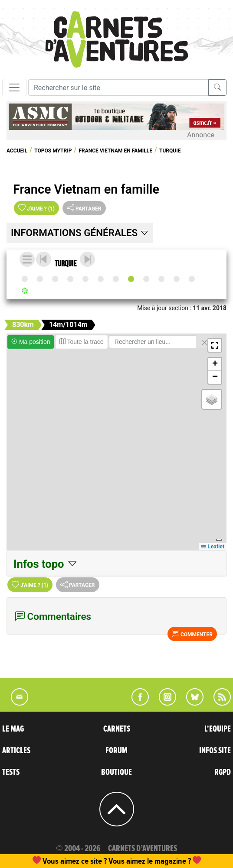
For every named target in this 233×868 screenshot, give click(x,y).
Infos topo (46, 564)
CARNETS (117, 729)
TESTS (11, 772)
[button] (215, 345)
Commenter (192, 634)
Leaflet (213, 547)
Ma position (31, 342)
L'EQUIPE (218, 729)
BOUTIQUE (116, 772)
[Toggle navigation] (14, 87)
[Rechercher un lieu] (153, 342)
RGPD (223, 772)
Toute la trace (82, 342)
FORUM (116, 751)
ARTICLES (16, 751)
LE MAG (13, 729)
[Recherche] (118, 87)
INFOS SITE (215, 751)
